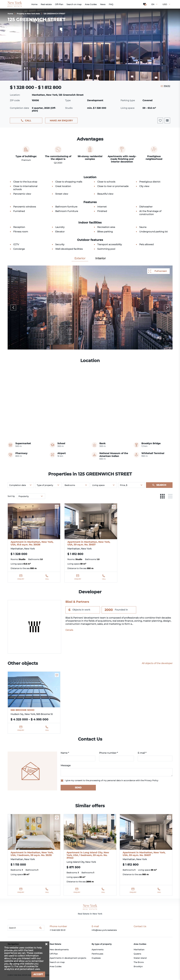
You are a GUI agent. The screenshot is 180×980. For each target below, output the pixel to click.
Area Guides (56, 966)
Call (28, 121)
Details (69, 630)
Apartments (98, 950)
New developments (59, 950)
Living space (98, 485)
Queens (137, 954)
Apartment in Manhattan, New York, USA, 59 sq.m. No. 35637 (89, 543)
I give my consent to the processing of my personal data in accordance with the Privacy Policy (112, 780)
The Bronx (139, 962)
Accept (38, 974)
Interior (101, 258)
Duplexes (96, 958)
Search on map (57, 962)
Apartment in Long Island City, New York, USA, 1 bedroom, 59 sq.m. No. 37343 (88, 855)
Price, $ (124, 485)
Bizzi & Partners (77, 602)
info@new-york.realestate (104, 930)
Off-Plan (54, 954)
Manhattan (139, 950)
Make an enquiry (61, 121)
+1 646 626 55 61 (58, 930)
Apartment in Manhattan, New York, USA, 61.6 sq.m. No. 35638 (32, 543)
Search (161, 485)
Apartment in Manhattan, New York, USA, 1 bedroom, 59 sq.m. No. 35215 (32, 854)
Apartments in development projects (68, 958)
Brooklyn (138, 966)
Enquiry (21, 579)
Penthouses (97, 954)
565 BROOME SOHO (22, 710)
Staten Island (140, 958)
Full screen (161, 271)
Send (78, 788)
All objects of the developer (157, 663)
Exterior (80, 258)
